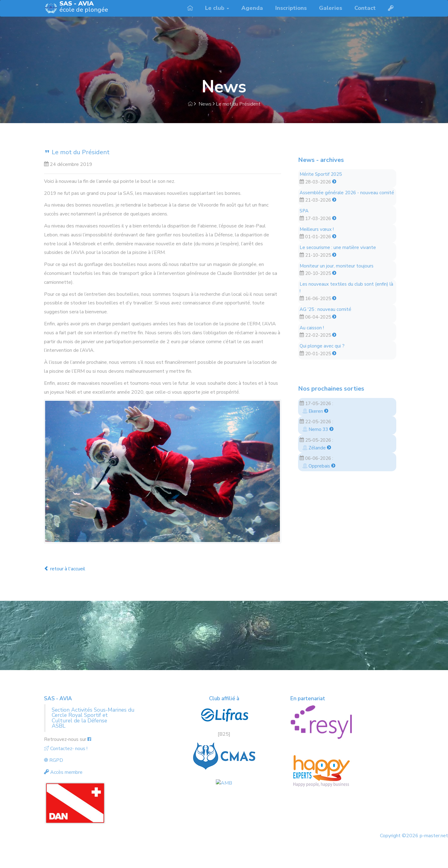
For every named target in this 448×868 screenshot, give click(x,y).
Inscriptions (291, 8)
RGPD (54, 760)
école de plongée (84, 7)
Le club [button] (217, 8)
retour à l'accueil (65, 569)
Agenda (252, 8)
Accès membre (63, 772)
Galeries (331, 8)
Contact (365, 8)
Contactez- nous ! (66, 749)
